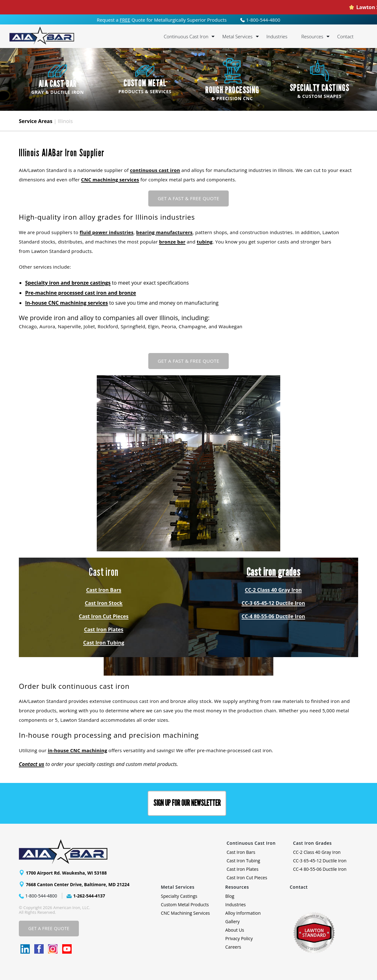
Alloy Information (243, 913)
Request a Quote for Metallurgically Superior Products (162, 20)
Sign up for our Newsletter (187, 803)
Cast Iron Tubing (104, 643)
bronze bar (172, 242)
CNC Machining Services (185, 913)
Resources (312, 36)
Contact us (32, 764)
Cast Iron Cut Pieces (104, 616)
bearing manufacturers (164, 232)
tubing (205, 242)
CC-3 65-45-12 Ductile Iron (273, 603)
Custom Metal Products (185, 905)
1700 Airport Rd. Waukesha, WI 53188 (66, 873)
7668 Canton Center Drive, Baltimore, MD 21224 (78, 884)
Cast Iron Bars (104, 590)
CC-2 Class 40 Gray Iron (273, 590)
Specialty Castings (179, 896)
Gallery (232, 921)
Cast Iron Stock (104, 603)
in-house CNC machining (77, 750)
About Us (235, 930)
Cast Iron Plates (104, 629)
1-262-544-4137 (89, 896)
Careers (233, 947)
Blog (230, 896)
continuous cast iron (155, 170)
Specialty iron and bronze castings (68, 283)
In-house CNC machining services (66, 303)
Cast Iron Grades (313, 843)
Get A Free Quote (49, 928)
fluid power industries (107, 232)
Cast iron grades (273, 572)
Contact (345, 36)
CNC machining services (110, 179)
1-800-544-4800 (260, 20)
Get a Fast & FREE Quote (188, 198)
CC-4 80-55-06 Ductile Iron (273, 616)
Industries (277, 36)
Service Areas (36, 121)
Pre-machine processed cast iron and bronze (81, 293)
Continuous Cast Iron (186, 36)
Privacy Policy (239, 938)
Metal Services (237, 36)
